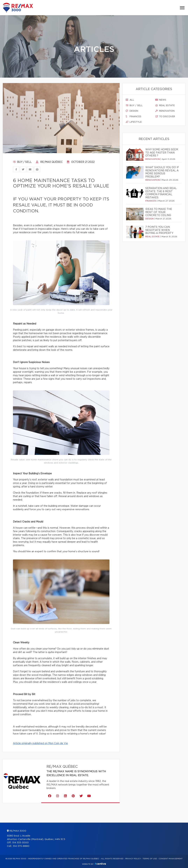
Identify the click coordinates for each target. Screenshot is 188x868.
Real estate (165, 105)
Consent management (171, 859)
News (161, 100)
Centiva (100, 864)
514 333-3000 (20, 843)
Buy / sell (22, 162)
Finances (134, 117)
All (130, 100)
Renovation (165, 111)
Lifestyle (134, 122)
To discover (165, 117)
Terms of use (150, 859)
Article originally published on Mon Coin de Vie (40, 743)
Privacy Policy (133, 859)
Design (132, 111)
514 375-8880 (21, 846)
